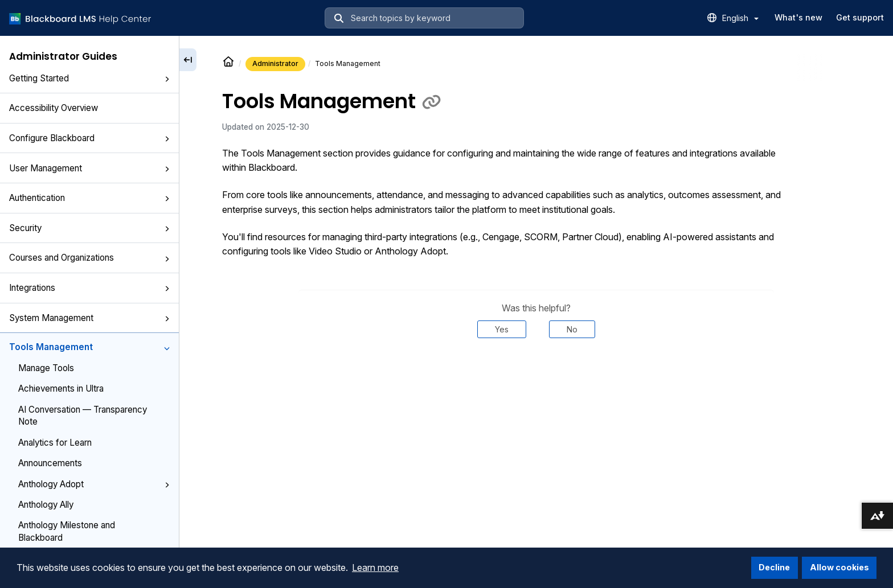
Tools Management (89, 347)
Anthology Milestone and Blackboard (67, 531)
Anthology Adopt (94, 484)
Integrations (89, 288)
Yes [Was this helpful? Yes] (502, 329)
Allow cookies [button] (839, 567)
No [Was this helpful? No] (572, 329)
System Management (89, 318)
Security (89, 228)
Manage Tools (46, 368)
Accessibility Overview (54, 108)
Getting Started (89, 78)
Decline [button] (774, 567)
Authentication (89, 198)
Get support (860, 17)
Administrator (275, 63)
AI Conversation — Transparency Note (83, 416)
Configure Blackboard (89, 138)
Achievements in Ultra (61, 388)
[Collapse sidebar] (188, 60)
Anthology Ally (46, 505)
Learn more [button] (375, 568)
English (740, 18)
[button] (167, 79)
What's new (798, 17)
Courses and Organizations (89, 258)
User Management (89, 168)
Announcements (50, 463)
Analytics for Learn (55, 443)
